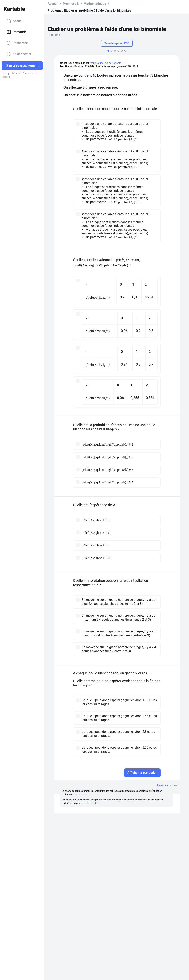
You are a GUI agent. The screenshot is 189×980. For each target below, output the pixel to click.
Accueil (15, 21)
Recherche (17, 43)
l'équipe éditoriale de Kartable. (106, 63)
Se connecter (19, 54)
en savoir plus (80, 795)
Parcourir (16, 32)
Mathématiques (95, 4)
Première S (71, 4)
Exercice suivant (168, 785)
